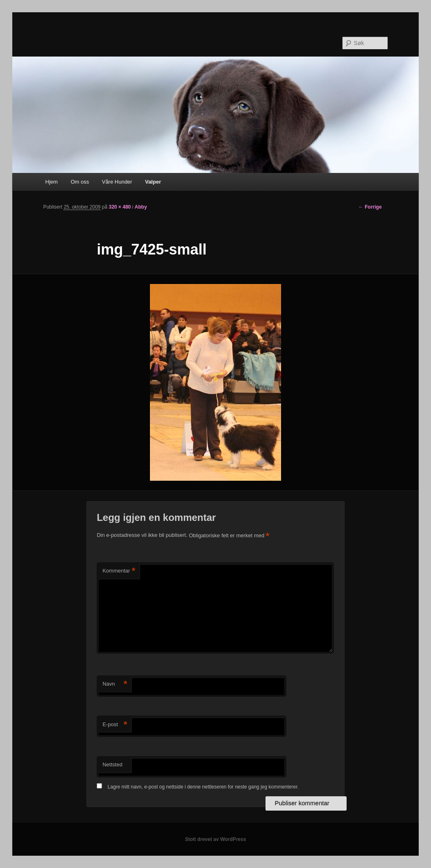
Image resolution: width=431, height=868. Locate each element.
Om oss (80, 182)
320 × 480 (120, 207)
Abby (141, 207)
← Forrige (370, 207)
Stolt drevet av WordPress (215, 839)
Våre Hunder (117, 182)
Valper (153, 182)
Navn (115, 684)
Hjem (52, 182)
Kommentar (119, 571)
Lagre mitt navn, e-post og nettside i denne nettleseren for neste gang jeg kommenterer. (203, 787)
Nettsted (112, 765)
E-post (115, 725)
